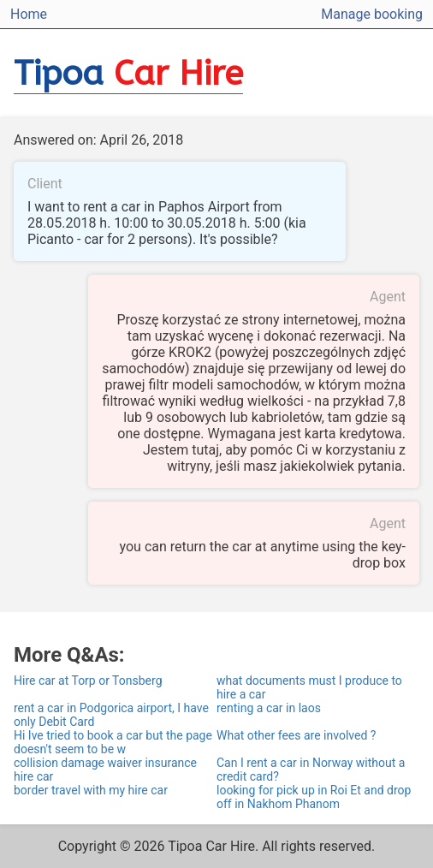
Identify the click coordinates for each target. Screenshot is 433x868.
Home (29, 14)
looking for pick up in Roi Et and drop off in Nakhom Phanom (314, 797)
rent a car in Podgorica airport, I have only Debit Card (111, 715)
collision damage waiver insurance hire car (105, 770)
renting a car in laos (269, 708)
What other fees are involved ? (296, 735)
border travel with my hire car (91, 790)
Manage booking (372, 14)
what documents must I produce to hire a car (309, 687)
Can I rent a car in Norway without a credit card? (311, 770)
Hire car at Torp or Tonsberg (88, 681)
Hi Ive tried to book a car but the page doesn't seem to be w (113, 742)
